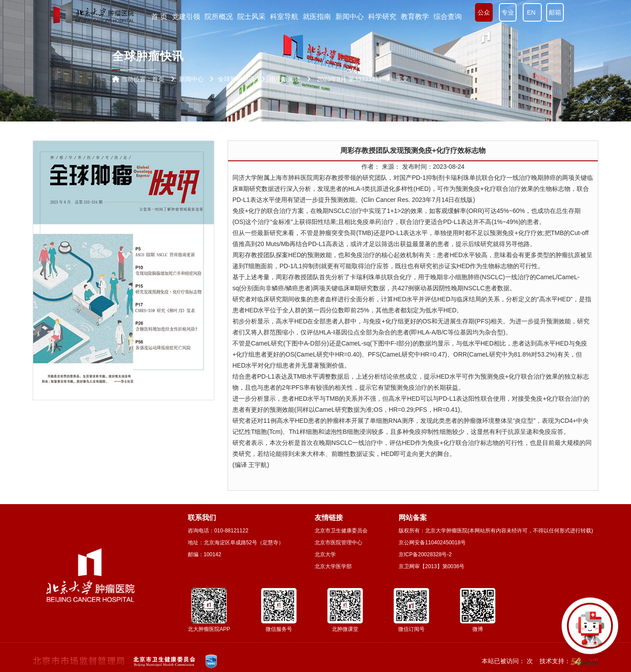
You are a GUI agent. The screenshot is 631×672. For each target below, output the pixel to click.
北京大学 (325, 554)
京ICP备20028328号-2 (425, 554)
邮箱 (555, 12)
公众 (484, 12)
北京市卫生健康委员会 (341, 531)
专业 (508, 12)
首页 (158, 79)
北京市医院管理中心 (338, 543)
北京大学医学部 (333, 566)
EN (532, 12)
